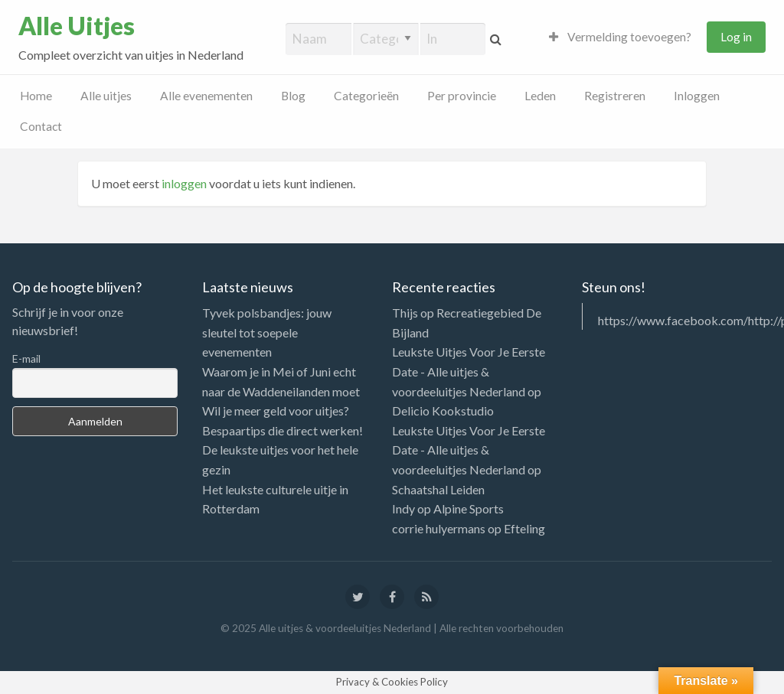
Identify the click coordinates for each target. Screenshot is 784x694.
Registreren (615, 96)
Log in (736, 37)
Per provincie (462, 96)
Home (36, 96)
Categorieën (366, 96)
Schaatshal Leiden (438, 489)
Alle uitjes (106, 96)
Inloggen (697, 96)
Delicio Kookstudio (443, 411)
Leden (540, 96)
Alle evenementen (206, 96)
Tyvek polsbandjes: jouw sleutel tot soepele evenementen (267, 332)
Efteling (524, 528)
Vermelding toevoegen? (620, 37)
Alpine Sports (469, 508)
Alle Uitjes (77, 26)
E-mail (26, 358)
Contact (41, 126)
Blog (293, 96)
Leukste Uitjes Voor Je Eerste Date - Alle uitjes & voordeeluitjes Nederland (469, 371)
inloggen (184, 183)
